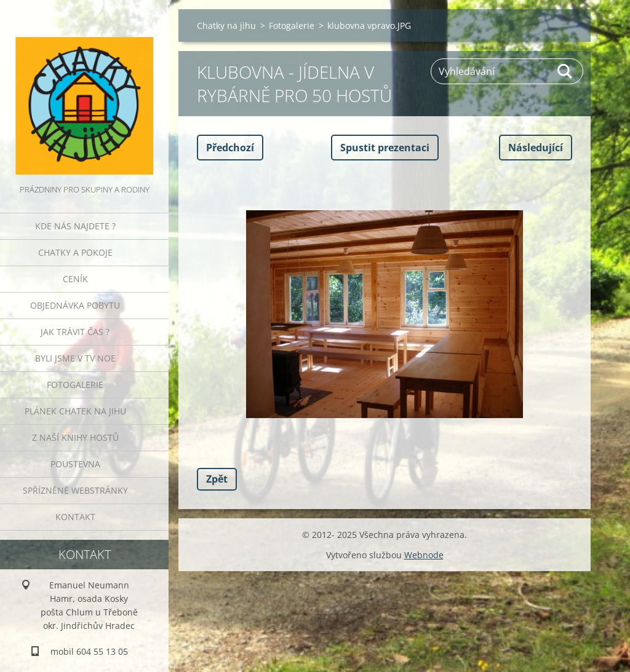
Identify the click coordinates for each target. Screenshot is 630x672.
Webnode (424, 555)
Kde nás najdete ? (75, 226)
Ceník (75, 279)
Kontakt (75, 517)
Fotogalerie (75, 385)
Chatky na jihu (226, 26)
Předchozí (230, 148)
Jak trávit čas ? (75, 332)
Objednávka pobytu (75, 305)
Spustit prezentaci (385, 148)
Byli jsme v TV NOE (75, 358)
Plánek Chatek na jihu (75, 411)
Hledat (565, 71)
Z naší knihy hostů (75, 437)
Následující (536, 148)
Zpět (217, 479)
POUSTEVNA (75, 464)
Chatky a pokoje (75, 252)
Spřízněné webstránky (75, 490)
